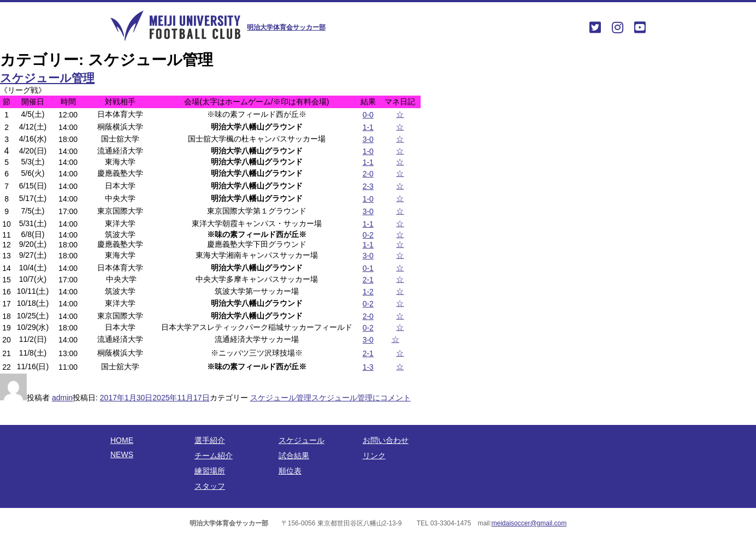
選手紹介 (210, 440)
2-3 (368, 186)
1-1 (368, 127)
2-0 (368, 174)
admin (62, 398)
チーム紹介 (214, 456)
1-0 (368, 151)
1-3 (368, 367)
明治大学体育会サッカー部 (286, 27)
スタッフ (210, 486)
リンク (374, 456)
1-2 (368, 292)
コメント (361, 398)
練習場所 (210, 471)
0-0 (368, 115)
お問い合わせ (386, 440)
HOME (122, 440)
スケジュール (302, 440)
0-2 (368, 235)
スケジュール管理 (47, 78)
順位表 (290, 471)
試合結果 (294, 456)
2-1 (368, 280)
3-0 (368, 139)
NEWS (122, 454)
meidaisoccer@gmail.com (529, 523)
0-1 (368, 268)
